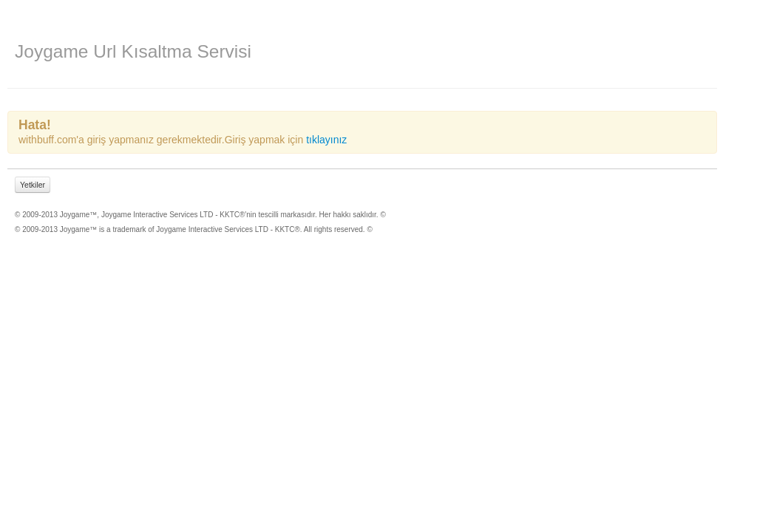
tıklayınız (326, 140)
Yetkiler (33, 185)
